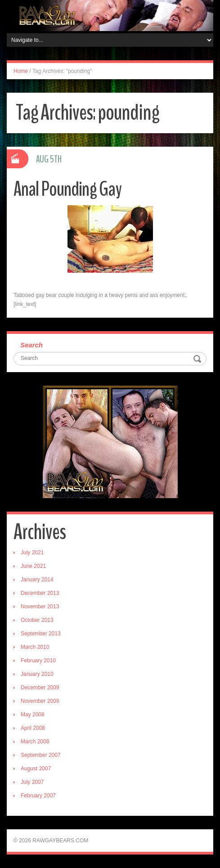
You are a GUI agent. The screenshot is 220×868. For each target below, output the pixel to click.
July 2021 (32, 553)
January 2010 (37, 674)
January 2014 (37, 580)
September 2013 (41, 634)
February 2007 (38, 796)
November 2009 (40, 701)
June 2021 (33, 566)
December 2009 (40, 688)
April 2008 (33, 728)
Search (31, 345)
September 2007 (41, 755)
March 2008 (35, 742)
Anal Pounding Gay (67, 189)
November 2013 (40, 607)
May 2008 (33, 715)
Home (21, 71)
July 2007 (32, 782)
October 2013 (37, 620)
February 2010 (38, 661)
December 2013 (40, 593)
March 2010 (35, 647)
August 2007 (36, 769)
